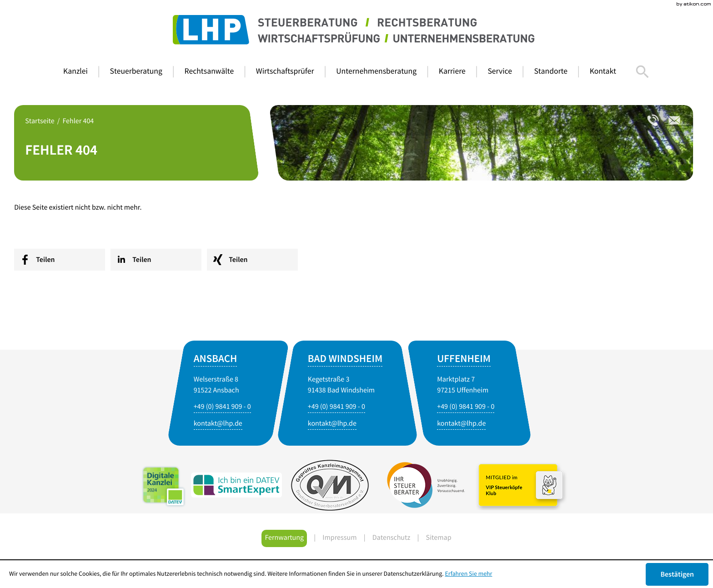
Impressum (339, 538)
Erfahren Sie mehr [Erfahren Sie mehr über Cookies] (469, 574)
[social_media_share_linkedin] (156, 260)
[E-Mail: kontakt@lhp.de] (332, 424)
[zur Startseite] (356, 30)
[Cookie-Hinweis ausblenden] (677, 574)
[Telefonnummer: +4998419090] (653, 120)
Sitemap (439, 538)
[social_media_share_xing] (252, 260)
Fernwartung (284, 538)
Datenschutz (392, 538)
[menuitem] (82, 72)
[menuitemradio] (216, 72)
